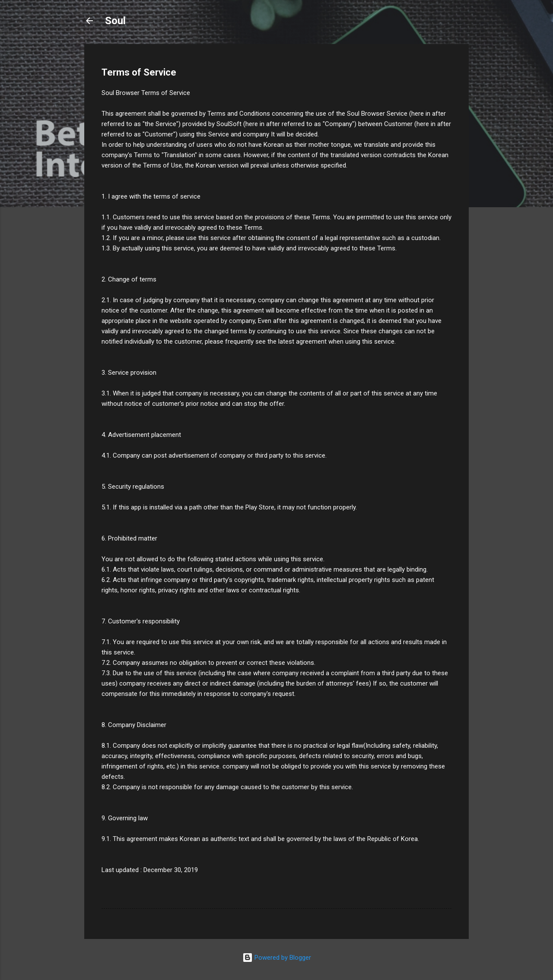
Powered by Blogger (277, 958)
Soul (115, 21)
